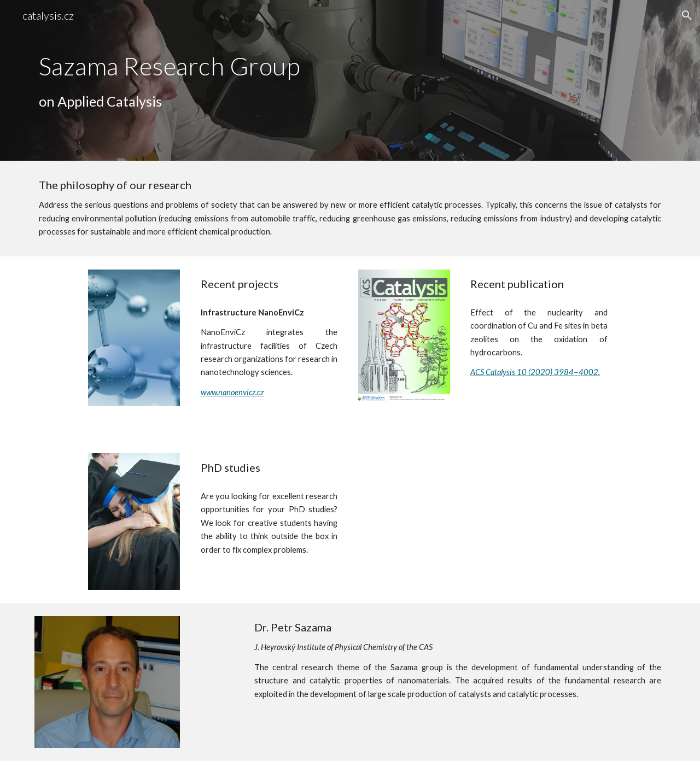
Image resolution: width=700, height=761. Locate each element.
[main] (215, 81)
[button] (687, 15)
